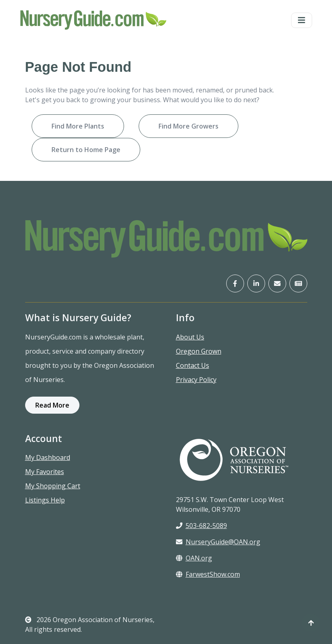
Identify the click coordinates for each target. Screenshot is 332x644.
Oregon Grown (199, 351)
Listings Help (45, 500)
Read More (52, 405)
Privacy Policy (196, 380)
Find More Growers (188, 126)
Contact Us (193, 365)
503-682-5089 (201, 526)
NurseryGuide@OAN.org (218, 542)
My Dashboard (48, 457)
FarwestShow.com (208, 574)
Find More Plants (78, 126)
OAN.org (194, 558)
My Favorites (45, 472)
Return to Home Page (86, 150)
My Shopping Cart (53, 486)
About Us (190, 337)
